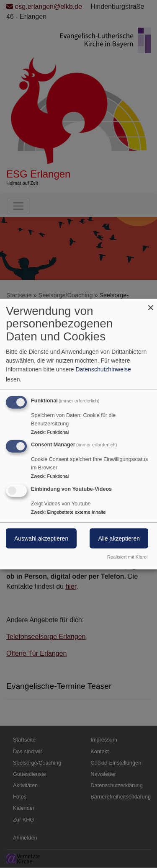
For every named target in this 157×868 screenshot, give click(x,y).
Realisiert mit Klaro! (127, 557)
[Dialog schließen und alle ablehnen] (151, 304)
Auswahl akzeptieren (41, 538)
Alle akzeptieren (119, 538)
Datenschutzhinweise (103, 369)
